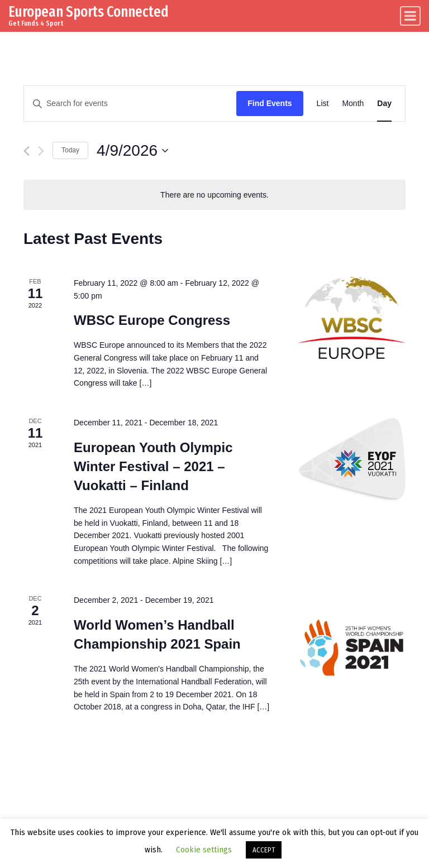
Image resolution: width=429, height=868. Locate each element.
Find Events (270, 103)
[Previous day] (27, 151)
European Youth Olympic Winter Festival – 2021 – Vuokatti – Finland (153, 466)
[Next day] (41, 151)
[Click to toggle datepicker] (132, 151)
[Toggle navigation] (410, 16)
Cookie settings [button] (204, 850)
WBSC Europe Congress (152, 320)
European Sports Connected (89, 12)
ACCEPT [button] (264, 850)
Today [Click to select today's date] (70, 150)
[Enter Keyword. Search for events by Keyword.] (130, 104)
